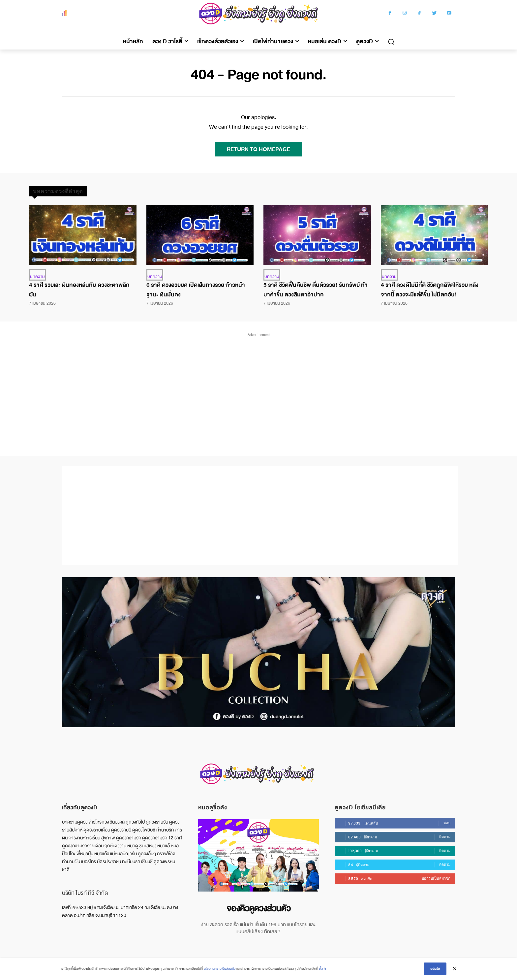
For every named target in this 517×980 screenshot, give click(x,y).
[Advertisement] (258, 388)
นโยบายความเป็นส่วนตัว (220, 969)
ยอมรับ (435, 969)
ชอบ (447, 823)
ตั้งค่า (323, 969)
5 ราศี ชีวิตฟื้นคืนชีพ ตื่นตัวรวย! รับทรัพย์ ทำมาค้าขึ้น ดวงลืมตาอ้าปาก (316, 290)
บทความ (37, 277)
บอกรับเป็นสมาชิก (436, 878)
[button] (391, 42)
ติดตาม (445, 837)
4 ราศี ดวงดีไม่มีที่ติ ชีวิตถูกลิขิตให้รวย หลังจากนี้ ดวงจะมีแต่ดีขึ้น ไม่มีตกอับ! (430, 290)
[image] (258, 855)
